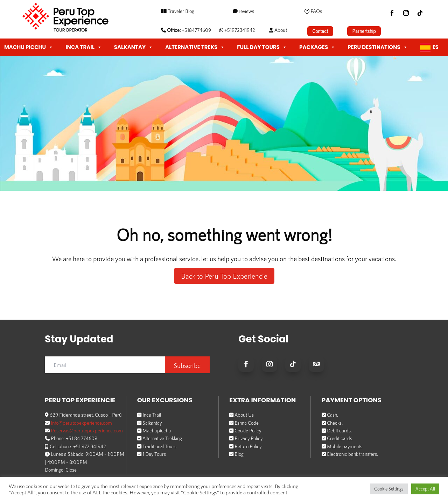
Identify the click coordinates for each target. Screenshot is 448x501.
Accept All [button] (425, 489)
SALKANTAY (134, 47)
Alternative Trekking (162, 438)
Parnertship (364, 31)
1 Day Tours (154, 454)
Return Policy (248, 446)
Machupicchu (157, 430)
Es (436, 47)
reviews (246, 11)
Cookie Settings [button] (389, 489)
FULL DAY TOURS (262, 47)
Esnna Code (247, 422)
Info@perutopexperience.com (81, 422)
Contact (320, 31)
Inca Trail (152, 415)
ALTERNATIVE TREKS (195, 47)
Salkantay (152, 422)
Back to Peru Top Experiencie (224, 276)
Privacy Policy (248, 438)
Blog (239, 454)
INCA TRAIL (84, 47)
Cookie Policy (248, 430)
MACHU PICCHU (29, 47)
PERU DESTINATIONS (377, 47)
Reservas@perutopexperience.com (87, 430)
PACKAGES (317, 47)
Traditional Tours (159, 446)
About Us (244, 415)
